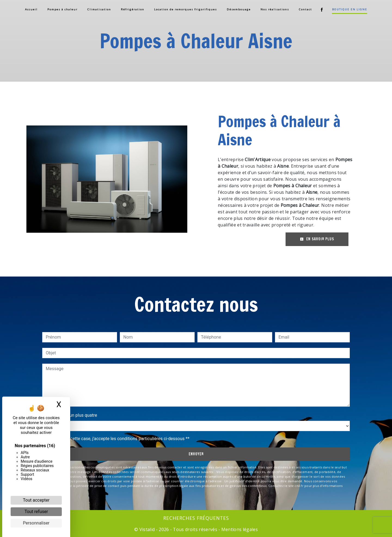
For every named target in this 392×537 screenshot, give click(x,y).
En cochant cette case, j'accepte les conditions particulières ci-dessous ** (119, 439)
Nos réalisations (275, 9)
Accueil (31, 9)
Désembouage (239, 9)
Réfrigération (133, 9)
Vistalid (147, 529)
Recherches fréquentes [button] (196, 518)
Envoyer (196, 454)
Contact (305, 9)
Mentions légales (239, 529)
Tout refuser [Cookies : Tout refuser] (36, 512)
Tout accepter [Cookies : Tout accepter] (36, 500)
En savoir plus (317, 239)
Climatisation (99, 9)
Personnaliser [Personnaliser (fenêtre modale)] (36, 523)
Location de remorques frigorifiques (186, 9)
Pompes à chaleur (62, 9)
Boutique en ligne (350, 9)
